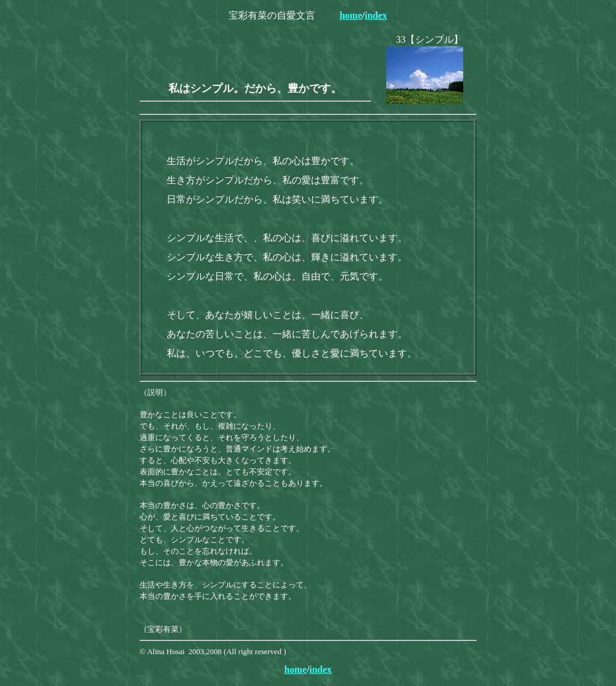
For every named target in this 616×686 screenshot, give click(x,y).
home (350, 15)
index (376, 15)
